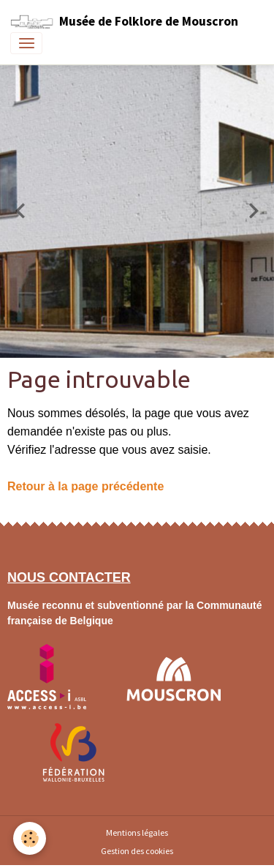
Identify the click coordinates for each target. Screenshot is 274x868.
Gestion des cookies (137, 851)
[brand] (124, 21)
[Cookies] (30, 838)
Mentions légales (137, 833)
